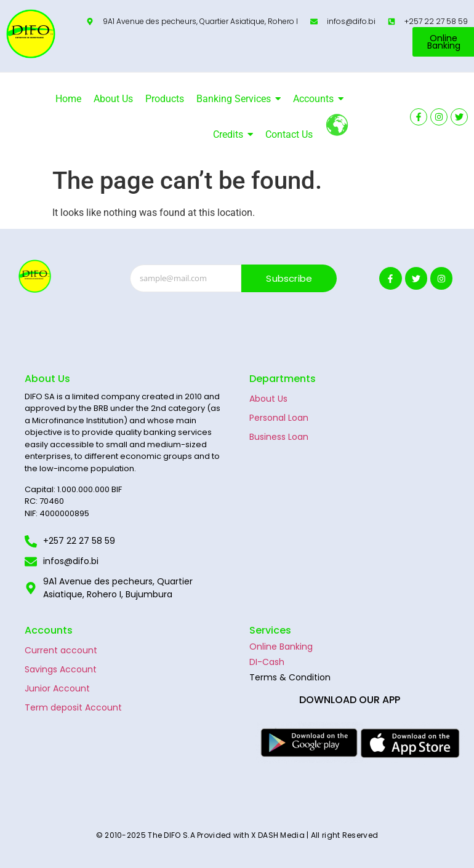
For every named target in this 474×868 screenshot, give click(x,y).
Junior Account (57, 688)
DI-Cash (267, 662)
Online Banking (281, 647)
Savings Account (61, 669)
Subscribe (289, 278)
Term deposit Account (73, 707)
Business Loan (279, 437)
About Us (268, 399)
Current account (61, 650)
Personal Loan (279, 418)
